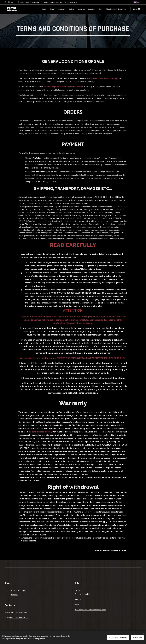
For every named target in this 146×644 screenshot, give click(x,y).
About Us (79, 591)
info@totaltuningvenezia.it (53, 2)
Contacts (10, 605)
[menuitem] (40, 9)
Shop (7, 583)
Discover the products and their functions (91, 610)
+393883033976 (72, 2)
